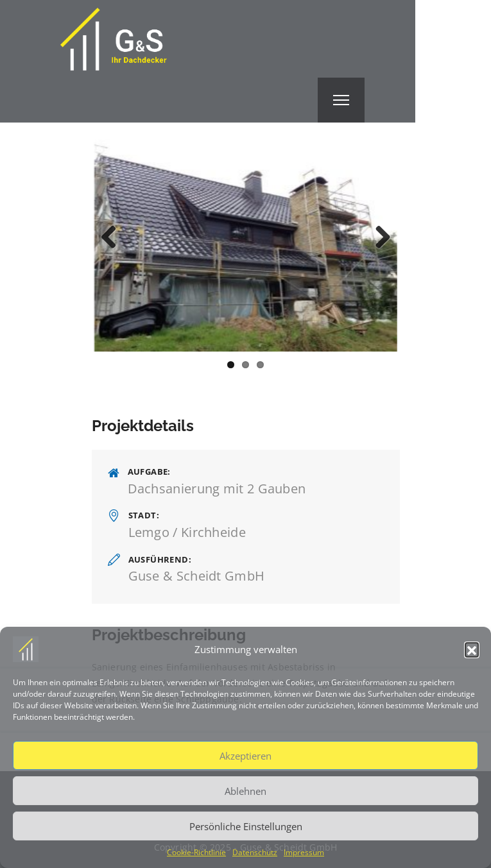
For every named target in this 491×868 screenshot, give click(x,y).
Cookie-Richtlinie (196, 852)
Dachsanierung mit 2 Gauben (217, 489)
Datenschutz (255, 852)
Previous (114, 238)
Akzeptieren (246, 756)
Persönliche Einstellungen (246, 826)
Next (378, 238)
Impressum (304, 852)
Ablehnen (246, 791)
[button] (472, 649)
